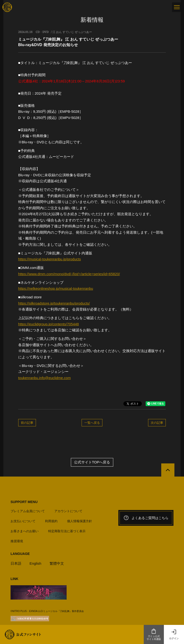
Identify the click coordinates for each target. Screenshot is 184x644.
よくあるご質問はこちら (146, 518)
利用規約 (51, 521)
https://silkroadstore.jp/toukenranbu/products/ (54, 303)
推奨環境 (17, 541)
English (35, 563)
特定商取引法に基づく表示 (67, 531)
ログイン (174, 634)
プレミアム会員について (28, 511)
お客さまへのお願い (25, 531)
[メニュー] (177, 7)
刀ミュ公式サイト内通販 (154, 634)
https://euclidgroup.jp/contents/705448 (49, 324)
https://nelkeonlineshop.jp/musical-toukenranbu (56, 288)
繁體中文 (57, 563)
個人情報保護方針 (80, 521)
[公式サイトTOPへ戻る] (168, 470)
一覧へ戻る (92, 423)
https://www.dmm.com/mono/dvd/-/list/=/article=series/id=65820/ (69, 274)
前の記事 (27, 423)
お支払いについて (23, 521)
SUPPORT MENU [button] (24, 502)
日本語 (16, 563)
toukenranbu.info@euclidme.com (45, 378)
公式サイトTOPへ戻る (92, 462)
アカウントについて (68, 511)
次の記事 (157, 423)
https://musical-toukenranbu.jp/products (50, 259)
